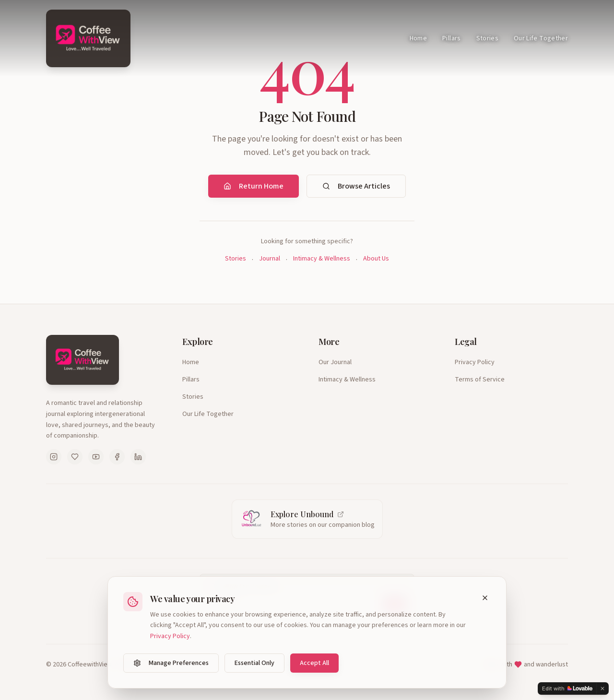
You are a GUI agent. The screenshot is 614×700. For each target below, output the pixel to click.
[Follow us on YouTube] (96, 457)
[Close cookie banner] (485, 598)
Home (418, 38)
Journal (270, 259)
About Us (376, 259)
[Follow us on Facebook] (117, 457)
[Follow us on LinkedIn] (138, 457)
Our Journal (335, 362)
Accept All (314, 663)
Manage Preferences (171, 663)
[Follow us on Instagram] (54, 457)
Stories (487, 38)
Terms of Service (480, 380)
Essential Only (254, 663)
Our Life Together (541, 38)
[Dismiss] (602, 688)
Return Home (254, 186)
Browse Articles (356, 186)
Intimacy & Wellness (322, 259)
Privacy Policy (475, 362)
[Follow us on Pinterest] (75, 457)
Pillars (451, 38)
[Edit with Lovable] (567, 688)
